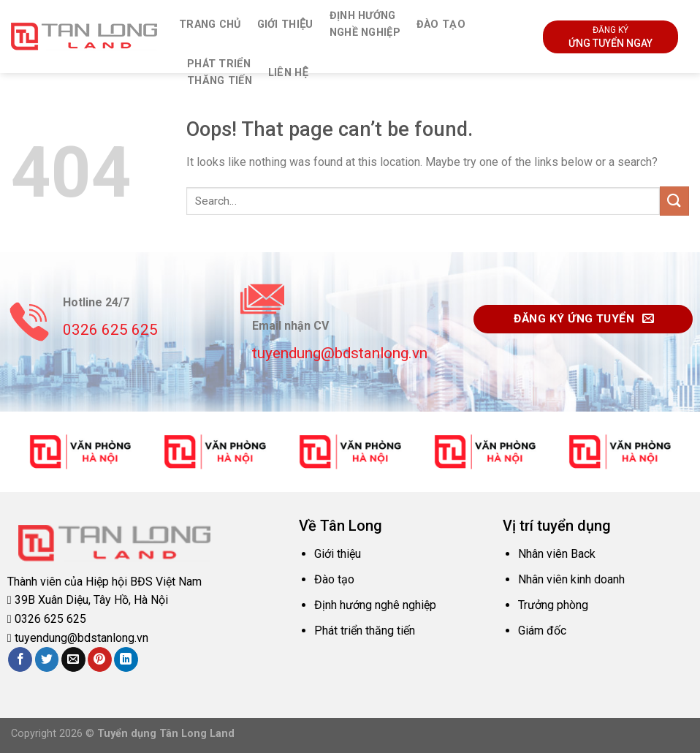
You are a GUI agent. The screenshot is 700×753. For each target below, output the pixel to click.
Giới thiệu (285, 24)
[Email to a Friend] (73, 659)
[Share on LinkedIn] (126, 659)
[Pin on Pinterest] (100, 659)
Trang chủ (210, 24)
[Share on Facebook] (20, 659)
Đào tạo (441, 24)
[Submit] (674, 201)
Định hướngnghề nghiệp (365, 24)
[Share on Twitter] (47, 659)
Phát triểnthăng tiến (220, 72)
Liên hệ (288, 73)
